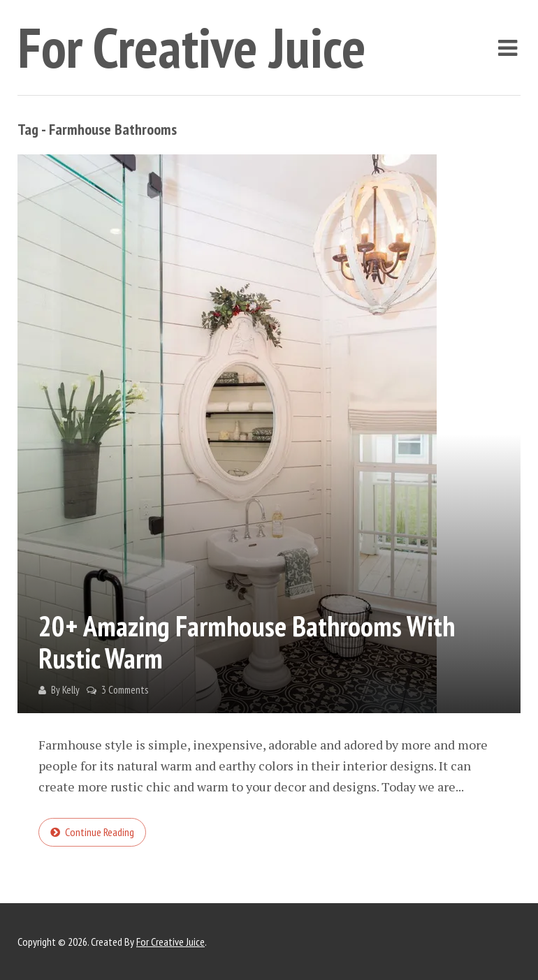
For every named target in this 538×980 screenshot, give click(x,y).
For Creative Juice (192, 47)
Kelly (71, 690)
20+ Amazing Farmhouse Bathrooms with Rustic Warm (247, 642)
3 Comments (125, 690)
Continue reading (100, 832)
